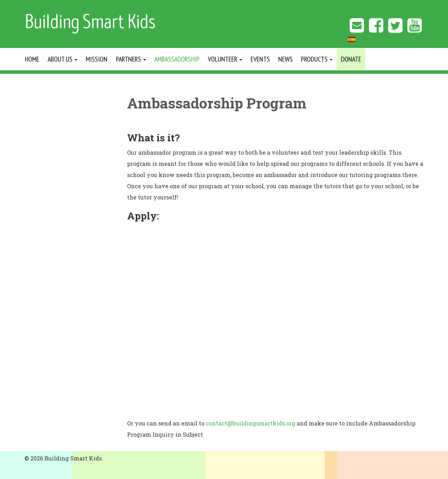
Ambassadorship (177, 59)
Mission (97, 59)
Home (32, 59)
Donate (351, 59)
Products (317, 59)
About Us (62, 59)
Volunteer (225, 59)
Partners (131, 59)
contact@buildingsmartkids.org (251, 423)
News (285, 59)
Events (260, 59)
